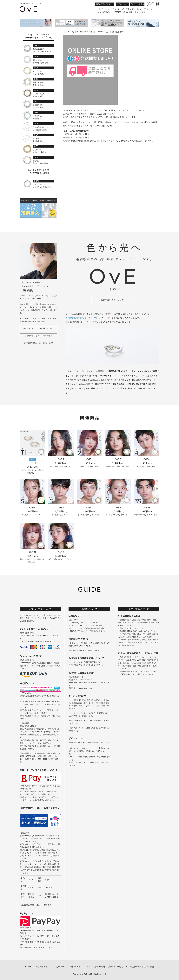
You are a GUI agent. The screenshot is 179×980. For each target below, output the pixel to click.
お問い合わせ (140, 12)
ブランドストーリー (151, 9)
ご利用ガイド (75, 967)
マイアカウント (122, 4)
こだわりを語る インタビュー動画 (39, 336)
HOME (100, 9)
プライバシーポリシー (118, 967)
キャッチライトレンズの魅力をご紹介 (39, 328)
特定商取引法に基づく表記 (142, 967)
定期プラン (130, 9)
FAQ (139, 9)
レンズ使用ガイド (105, 12)
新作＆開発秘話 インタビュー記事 (38, 343)
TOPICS (118, 12)
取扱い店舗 (128, 12)
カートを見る (137, 4)
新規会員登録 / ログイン (105, 4)
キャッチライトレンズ (115, 9)
